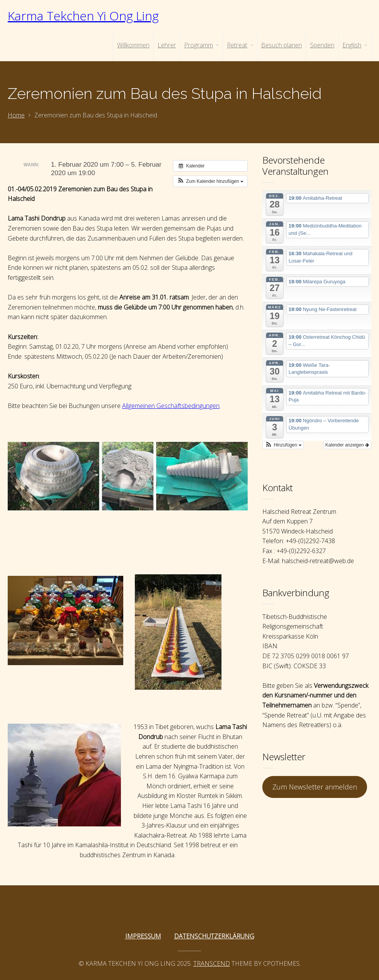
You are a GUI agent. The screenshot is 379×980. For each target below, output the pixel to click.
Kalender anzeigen (347, 445)
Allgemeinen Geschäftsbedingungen (171, 406)
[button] (210, 181)
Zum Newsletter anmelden (315, 787)
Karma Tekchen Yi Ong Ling (83, 16)
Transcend (212, 963)
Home (16, 115)
